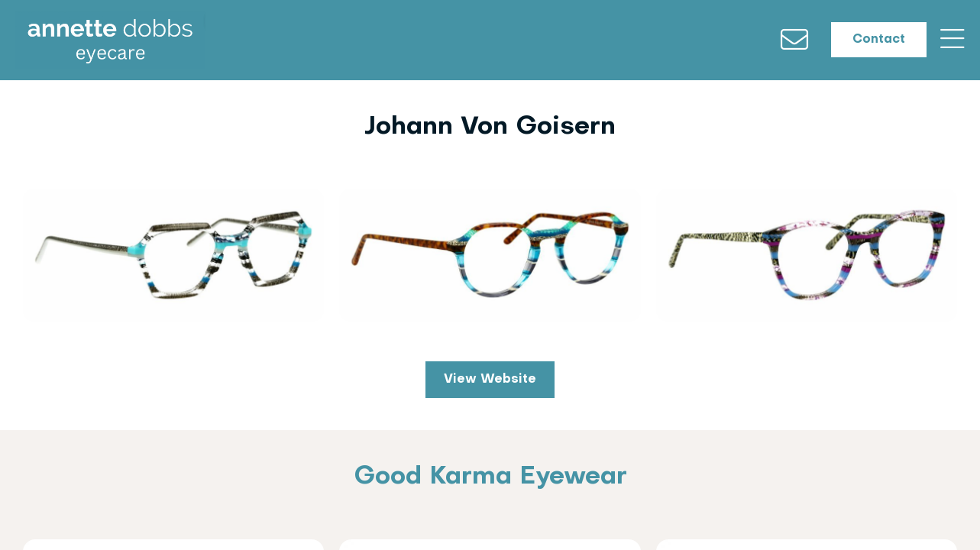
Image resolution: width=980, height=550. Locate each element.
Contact (870, 43)
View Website (490, 383)
